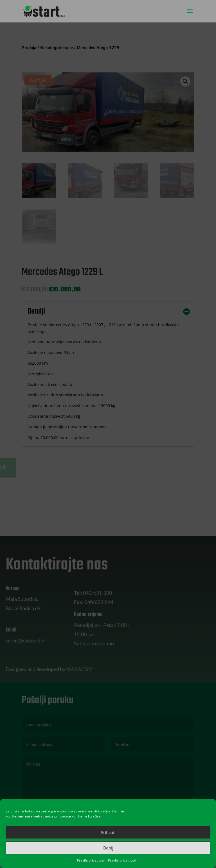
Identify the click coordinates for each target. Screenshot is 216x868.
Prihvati (108, 832)
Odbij (108, 848)
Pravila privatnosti (91, 860)
